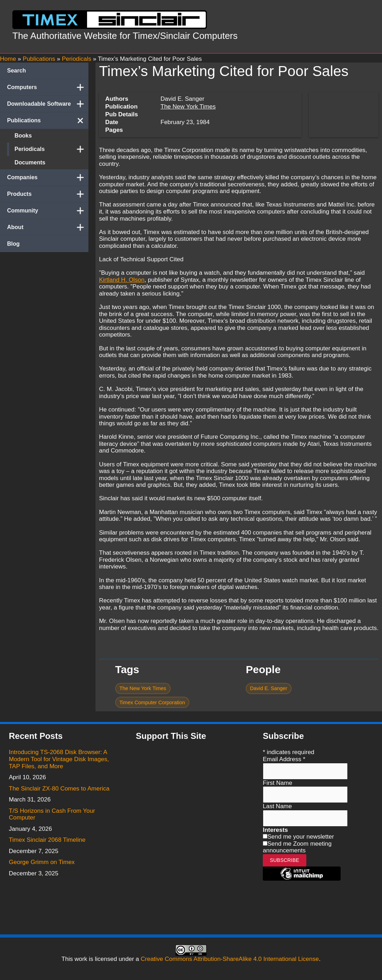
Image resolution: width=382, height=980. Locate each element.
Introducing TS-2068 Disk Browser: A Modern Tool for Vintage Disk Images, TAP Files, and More (59, 759)
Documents (30, 162)
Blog (13, 244)
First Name (277, 783)
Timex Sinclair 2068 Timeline (47, 840)
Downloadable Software (48, 104)
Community (48, 211)
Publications (48, 121)
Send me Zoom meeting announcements (297, 847)
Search (16, 71)
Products (48, 194)
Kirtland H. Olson (122, 280)
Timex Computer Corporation (152, 702)
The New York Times (188, 107)
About (48, 227)
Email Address (284, 759)
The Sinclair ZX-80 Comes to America (59, 789)
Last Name (277, 806)
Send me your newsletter (301, 837)
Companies (48, 177)
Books (23, 136)
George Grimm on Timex (42, 862)
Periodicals (51, 149)
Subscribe (285, 860)
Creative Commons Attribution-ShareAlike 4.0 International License (230, 959)
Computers (48, 87)
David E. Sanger (269, 688)
